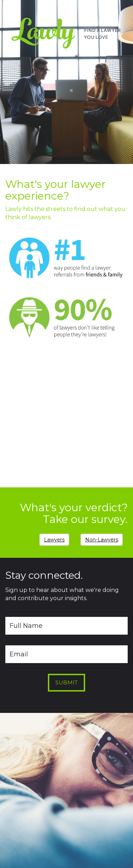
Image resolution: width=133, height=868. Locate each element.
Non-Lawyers (102, 540)
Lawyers (54, 540)
